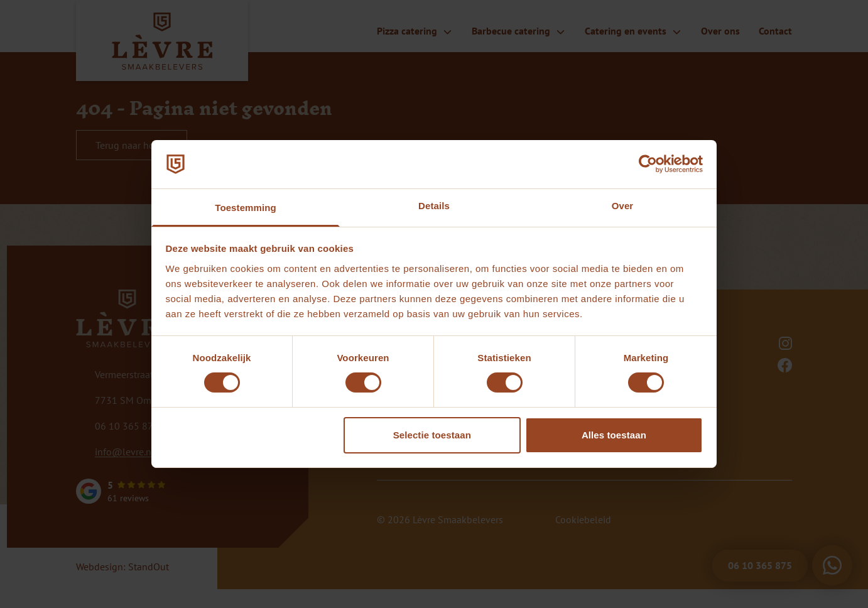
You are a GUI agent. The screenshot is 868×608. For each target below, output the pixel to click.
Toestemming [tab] (246, 208)
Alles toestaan (614, 435)
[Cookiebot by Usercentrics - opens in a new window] (648, 164)
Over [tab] (623, 206)
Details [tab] (434, 206)
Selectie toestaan (432, 435)
